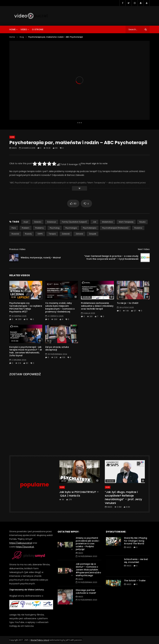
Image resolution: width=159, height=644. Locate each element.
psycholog (55, 228)
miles (14, 148)
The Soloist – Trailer (135, 581)
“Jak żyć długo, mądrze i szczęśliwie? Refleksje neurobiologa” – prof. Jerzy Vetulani (123, 497)
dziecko (38, 222)
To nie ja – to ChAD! (128, 303)
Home (12, 37)
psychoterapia (90, 228)
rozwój (28, 234)
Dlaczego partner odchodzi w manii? (86, 592)
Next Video (144, 249)
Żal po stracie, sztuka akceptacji (57, 348)
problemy (40, 228)
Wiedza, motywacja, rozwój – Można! (41, 258)
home (12, 29)
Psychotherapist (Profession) (115, 228)
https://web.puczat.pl (21, 543)
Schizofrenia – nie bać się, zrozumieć (136, 561)
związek (93, 234)
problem (26, 228)
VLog (22, 37)
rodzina (138, 228)
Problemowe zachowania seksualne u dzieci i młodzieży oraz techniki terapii (97, 306)
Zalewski (66, 234)
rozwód (15, 234)
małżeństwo (107, 222)
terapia (52, 234)
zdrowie (79, 234)
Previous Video (17, 249)
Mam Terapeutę (126, 222)
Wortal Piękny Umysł (40, 640)
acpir (26, 222)
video (24, 29)
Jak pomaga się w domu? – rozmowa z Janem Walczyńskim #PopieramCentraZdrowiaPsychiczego (88, 570)
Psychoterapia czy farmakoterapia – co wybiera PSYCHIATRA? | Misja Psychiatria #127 (26, 307)
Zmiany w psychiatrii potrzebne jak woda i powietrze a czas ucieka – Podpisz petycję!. (87, 544)
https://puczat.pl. (25, 547)
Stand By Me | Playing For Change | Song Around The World (136, 541)
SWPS (40, 234)
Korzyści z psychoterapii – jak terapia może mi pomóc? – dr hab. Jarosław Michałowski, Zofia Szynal (26, 351)
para (14, 228)
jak (94, 222)
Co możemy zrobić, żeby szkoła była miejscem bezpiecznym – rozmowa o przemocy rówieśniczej (60, 307)
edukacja (52, 222)
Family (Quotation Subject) (74, 222)
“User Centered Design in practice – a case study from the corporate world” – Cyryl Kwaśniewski (111, 257)
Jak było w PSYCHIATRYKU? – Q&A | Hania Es (79, 494)
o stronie (38, 29)
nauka (142, 222)
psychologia (71, 228)
